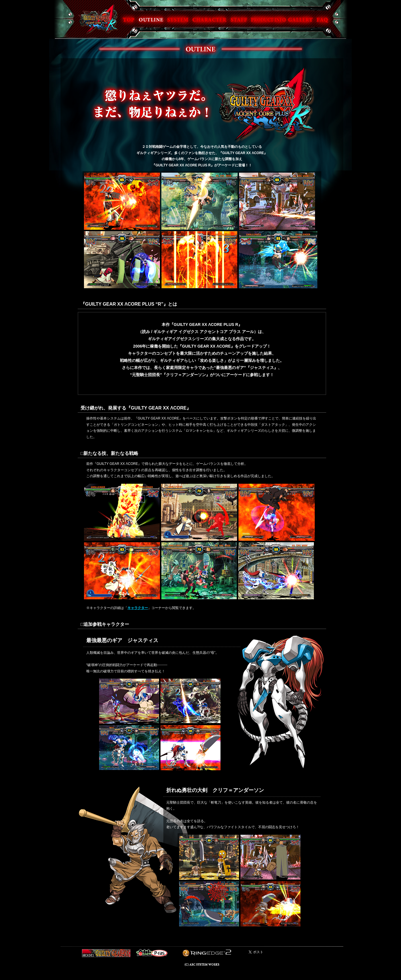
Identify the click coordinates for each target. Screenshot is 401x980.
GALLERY (300, 19)
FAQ (323, 19)
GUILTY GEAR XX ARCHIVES (106, 953)
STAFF (239, 19)
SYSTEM (178, 19)
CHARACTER (210, 19)
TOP (128, 19)
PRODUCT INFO (268, 19)
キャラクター (138, 608)
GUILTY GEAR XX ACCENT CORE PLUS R (98, 19)
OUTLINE (151, 19)
